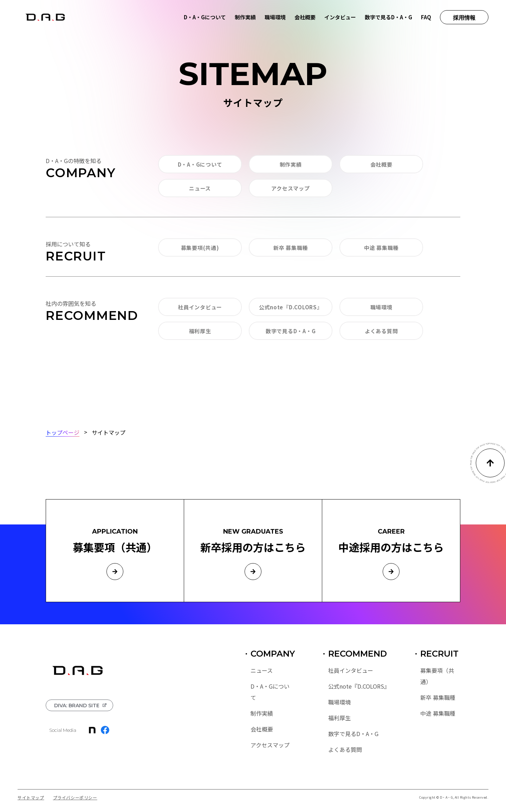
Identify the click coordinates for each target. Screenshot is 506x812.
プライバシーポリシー (75, 798)
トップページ (63, 432)
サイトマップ (31, 798)
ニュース (200, 188)
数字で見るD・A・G (388, 17)
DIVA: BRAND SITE (77, 705)
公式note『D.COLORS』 (291, 307)
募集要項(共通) (200, 248)
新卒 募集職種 (291, 248)
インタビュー (340, 17)
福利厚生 (200, 331)
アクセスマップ (290, 188)
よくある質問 (381, 331)
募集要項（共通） (437, 676)
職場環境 (275, 17)
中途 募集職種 (381, 248)
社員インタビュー (200, 307)
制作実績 (245, 17)
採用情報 (464, 18)
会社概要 (305, 17)
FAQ (426, 17)
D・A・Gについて (205, 17)
